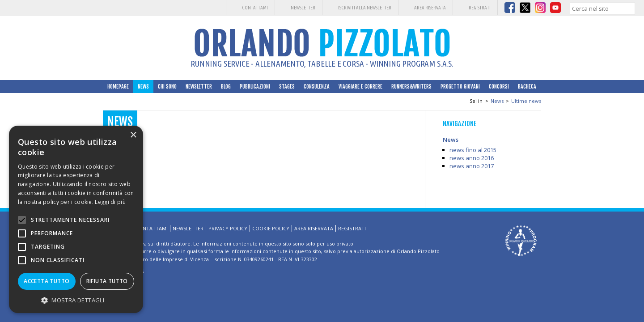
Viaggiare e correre (360, 87)
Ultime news (526, 101)
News (143, 87)
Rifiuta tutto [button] (107, 281)
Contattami (255, 8)
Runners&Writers (411, 87)
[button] (76, 300)
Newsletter (303, 8)
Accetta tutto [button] (47, 281)
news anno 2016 (472, 158)
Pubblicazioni (255, 87)
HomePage (118, 87)
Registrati (480, 8)
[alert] (76, 219)
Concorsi (499, 87)
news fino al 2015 (473, 150)
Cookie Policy (271, 228)
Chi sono (167, 87)
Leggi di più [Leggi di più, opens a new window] (110, 202)
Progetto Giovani (460, 87)
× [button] (133, 135)
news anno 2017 (472, 166)
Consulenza (317, 87)
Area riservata (430, 8)
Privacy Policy (228, 228)
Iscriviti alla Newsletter (365, 8)
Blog (226, 87)
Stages (287, 87)
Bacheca (527, 87)
